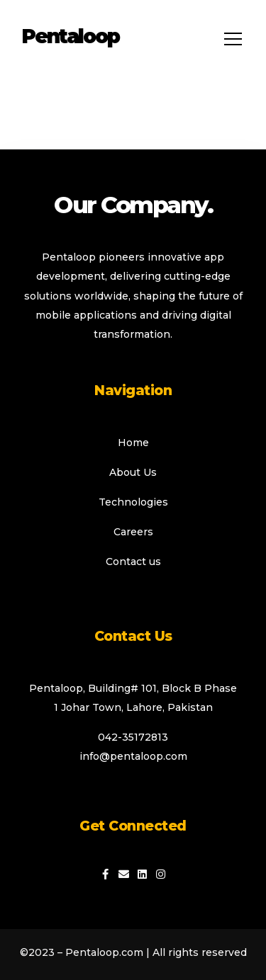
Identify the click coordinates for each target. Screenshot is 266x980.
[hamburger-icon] (229, 39)
